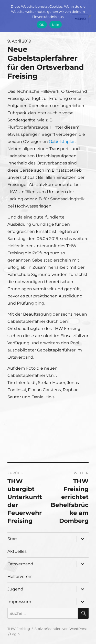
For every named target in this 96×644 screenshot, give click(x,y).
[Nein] (90, 16)
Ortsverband (20, 564)
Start (12, 539)
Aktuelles (17, 551)
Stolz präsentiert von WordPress (61, 629)
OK (42, 25)
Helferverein (20, 577)
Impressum (19, 602)
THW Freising (19, 629)
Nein (56, 25)
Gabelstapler (62, 142)
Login (15, 634)
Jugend (15, 589)
